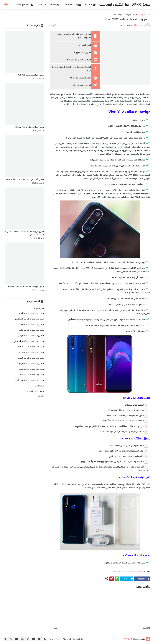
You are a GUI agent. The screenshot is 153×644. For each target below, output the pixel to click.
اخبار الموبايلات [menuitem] (73, 5)
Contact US (78, 639)
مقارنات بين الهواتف (35, 391)
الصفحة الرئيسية (144, 15)
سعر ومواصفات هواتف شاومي (30, 347)
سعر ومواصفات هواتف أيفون (31, 313)
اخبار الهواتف (38, 309)
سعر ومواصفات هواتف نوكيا (31, 363)
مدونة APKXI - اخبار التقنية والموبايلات (125, 5)
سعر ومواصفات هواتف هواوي (30, 369)
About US (67, 639)
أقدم (54, 628)
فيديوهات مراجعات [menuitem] (49, 5)
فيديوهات (39, 386)
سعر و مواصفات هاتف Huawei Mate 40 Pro (26, 287)
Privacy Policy (55, 639)
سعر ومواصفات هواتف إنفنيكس (29, 319)
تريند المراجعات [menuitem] (25, 5)
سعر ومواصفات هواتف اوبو (32, 324)
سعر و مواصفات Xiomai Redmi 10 (30, 127)
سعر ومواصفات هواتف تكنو (31, 330)
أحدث (146, 628)
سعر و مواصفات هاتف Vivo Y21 (31, 75)
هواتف (114, 571)
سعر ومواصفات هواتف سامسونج (29, 341)
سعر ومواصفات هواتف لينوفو (31, 358)
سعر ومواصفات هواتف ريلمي (31, 335)
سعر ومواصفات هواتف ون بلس (30, 380)
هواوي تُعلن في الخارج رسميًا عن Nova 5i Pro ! (25, 179)
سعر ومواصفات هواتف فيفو (124, 15)
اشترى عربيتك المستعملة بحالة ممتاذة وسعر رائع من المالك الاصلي (24, 233)
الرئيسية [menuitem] (90, 5)
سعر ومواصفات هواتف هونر (31, 375)
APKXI (127, 639)
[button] (6, 5)
